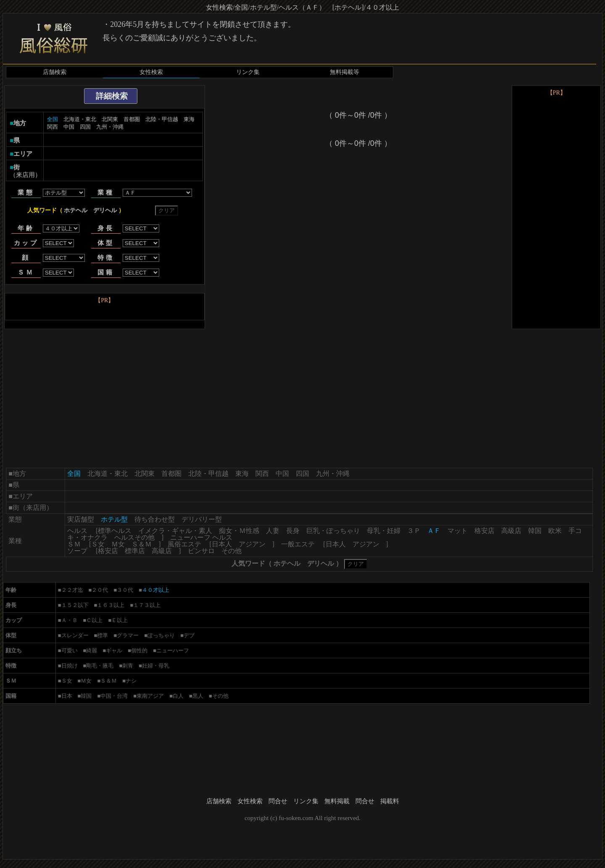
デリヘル (105, 210)
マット (458, 531)
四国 (85, 127)
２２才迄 (72, 590)
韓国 (535, 531)
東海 (189, 119)
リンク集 (248, 72)
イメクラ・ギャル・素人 (175, 531)
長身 (293, 531)
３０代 (125, 590)
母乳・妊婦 (384, 531)
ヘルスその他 (134, 537)
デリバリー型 (202, 519)
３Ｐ (414, 531)
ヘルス (77, 531)
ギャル (114, 650)
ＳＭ (74, 544)
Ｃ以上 (94, 620)
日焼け (70, 666)
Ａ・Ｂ (70, 620)
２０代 (100, 590)
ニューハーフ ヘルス (201, 537)
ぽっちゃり (161, 635)
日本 (67, 696)
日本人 (222, 544)
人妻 (273, 531)
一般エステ (298, 544)
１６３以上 (111, 605)
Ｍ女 (118, 544)
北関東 (110, 119)
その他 (231, 551)
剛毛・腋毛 (100, 666)
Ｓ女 (98, 544)
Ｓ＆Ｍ (142, 544)
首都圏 (132, 119)
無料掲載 (337, 801)
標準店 (135, 551)
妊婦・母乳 (156, 666)
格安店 (484, 531)
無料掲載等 (345, 72)
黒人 (198, 696)
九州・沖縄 (110, 127)
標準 (103, 635)
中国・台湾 (114, 696)
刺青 (128, 666)
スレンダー (75, 635)
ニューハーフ (173, 650)
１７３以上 (147, 605)
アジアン (252, 544)
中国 (69, 127)
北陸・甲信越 (162, 119)
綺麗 (92, 650)
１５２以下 (75, 605)
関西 (53, 127)
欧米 (555, 531)
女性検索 (151, 72)
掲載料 (390, 801)
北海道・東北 (80, 119)
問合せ (278, 801)
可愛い (70, 650)
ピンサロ (201, 551)
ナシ (131, 681)
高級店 (511, 531)
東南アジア (150, 696)
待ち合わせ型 (155, 519)
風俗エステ (184, 544)
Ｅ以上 (120, 620)
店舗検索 (55, 72)
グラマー (128, 635)
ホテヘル (76, 210)
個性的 (139, 650)
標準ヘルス (115, 531)
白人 (178, 696)
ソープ (77, 551)
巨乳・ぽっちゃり (333, 531)
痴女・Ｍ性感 (239, 531)
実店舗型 (81, 519)
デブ (189, 635)
